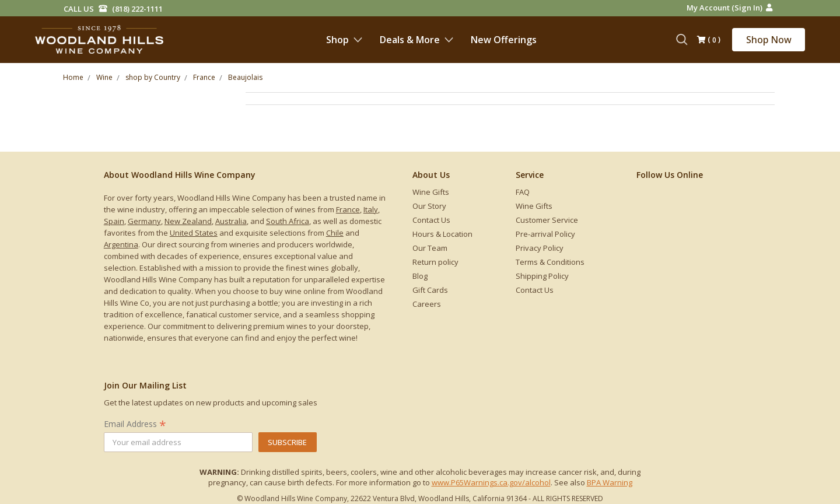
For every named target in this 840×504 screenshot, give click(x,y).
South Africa (288, 221)
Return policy (435, 262)
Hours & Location (442, 234)
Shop (344, 40)
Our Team (430, 248)
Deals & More (416, 40)
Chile (335, 233)
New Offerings (504, 40)
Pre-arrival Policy (545, 234)
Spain (114, 221)
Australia (231, 221)
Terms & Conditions (550, 262)
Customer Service (547, 220)
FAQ (523, 192)
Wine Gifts (431, 192)
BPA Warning (610, 482)
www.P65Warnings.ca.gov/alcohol (491, 482)
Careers (427, 304)
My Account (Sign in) (729, 8)
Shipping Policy (542, 276)
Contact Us (431, 220)
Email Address (135, 424)
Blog (420, 276)
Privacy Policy (540, 248)
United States (194, 233)
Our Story (429, 206)
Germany (144, 221)
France (348, 209)
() (709, 40)
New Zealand (188, 221)
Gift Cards (430, 290)
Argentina (121, 244)
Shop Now (769, 40)
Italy (371, 209)
